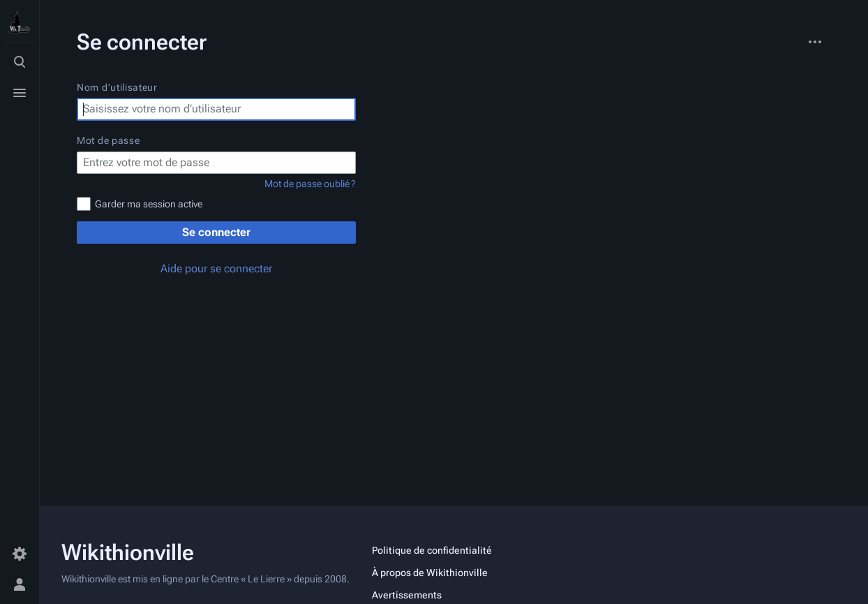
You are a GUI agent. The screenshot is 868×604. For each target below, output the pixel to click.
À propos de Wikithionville (430, 573)
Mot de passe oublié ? (310, 184)
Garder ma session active (149, 204)
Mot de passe (108, 140)
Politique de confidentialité (432, 550)
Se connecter (216, 232)
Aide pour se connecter (216, 268)
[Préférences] (20, 554)
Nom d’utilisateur (117, 87)
